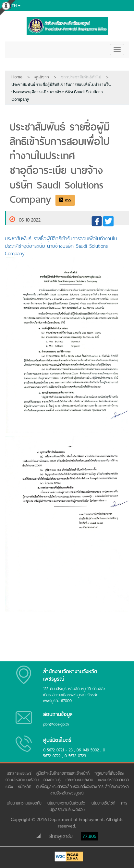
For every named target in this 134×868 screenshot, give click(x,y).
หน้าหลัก (25, 787)
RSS (65, 200)
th (12, 6)
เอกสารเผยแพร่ (20, 773)
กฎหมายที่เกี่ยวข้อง (110, 773)
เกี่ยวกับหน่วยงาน (80, 780)
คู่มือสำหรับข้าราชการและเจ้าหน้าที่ (64, 773)
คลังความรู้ (53, 780)
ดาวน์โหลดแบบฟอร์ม (23, 780)
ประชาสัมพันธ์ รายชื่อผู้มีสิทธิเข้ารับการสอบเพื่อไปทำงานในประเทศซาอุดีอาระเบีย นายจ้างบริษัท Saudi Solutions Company (61, 246)
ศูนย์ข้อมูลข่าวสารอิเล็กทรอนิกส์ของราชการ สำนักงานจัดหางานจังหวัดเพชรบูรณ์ (82, 790)
